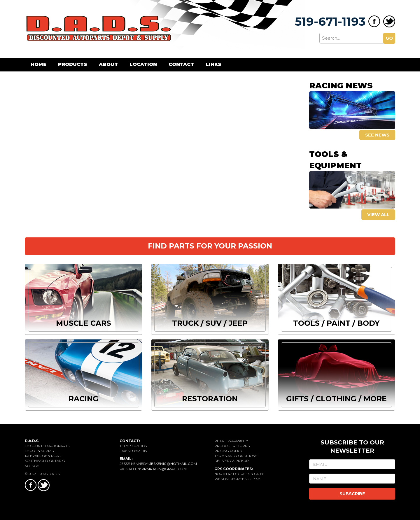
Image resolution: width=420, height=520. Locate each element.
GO (389, 38)
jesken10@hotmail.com (173, 464)
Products (73, 64)
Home (38, 64)
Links (213, 64)
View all (378, 215)
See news (377, 135)
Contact (181, 64)
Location (143, 64)
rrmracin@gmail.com (164, 469)
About (108, 64)
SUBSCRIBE (352, 494)
